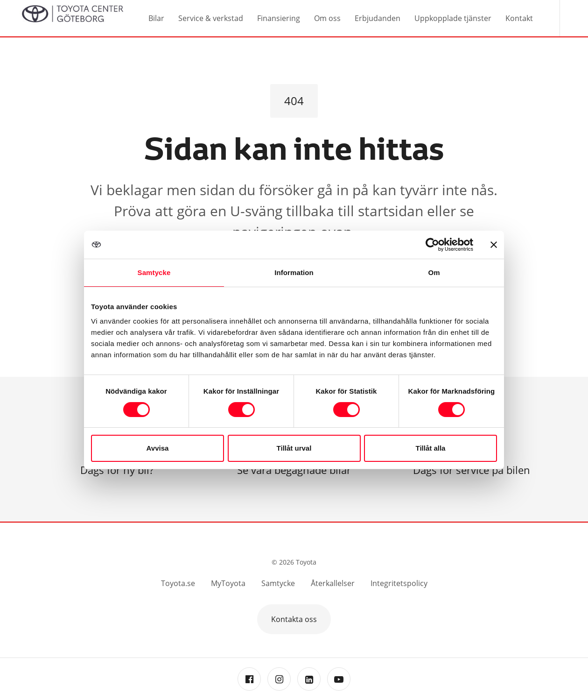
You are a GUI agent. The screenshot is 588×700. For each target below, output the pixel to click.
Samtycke (278, 583)
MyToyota (228, 583)
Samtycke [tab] (154, 272)
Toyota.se (178, 583)
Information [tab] (294, 272)
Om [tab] (434, 272)
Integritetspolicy (399, 583)
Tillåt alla (431, 448)
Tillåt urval (294, 448)
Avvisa (158, 448)
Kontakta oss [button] (294, 619)
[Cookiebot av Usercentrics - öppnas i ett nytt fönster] (432, 245)
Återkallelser (333, 583)
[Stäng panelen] (494, 245)
